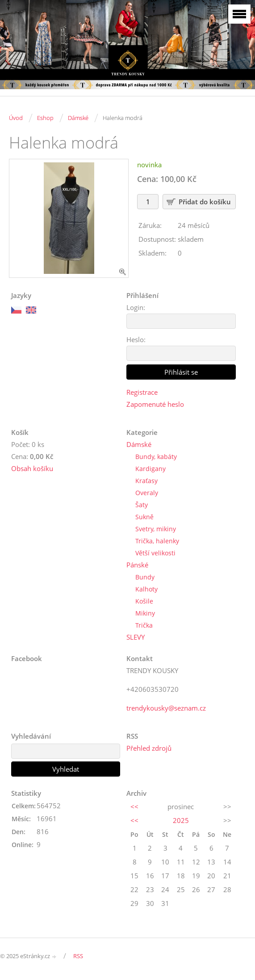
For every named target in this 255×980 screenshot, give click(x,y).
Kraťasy (146, 481)
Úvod (16, 118)
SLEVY (136, 637)
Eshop (45, 118)
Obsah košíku (32, 468)
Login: (136, 307)
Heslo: (136, 339)
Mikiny (145, 613)
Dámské (78, 118)
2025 (181, 820)
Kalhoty (146, 589)
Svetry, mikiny (156, 529)
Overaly (147, 493)
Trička (144, 625)
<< (134, 806)
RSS (78, 956)
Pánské (137, 565)
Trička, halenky (157, 541)
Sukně (144, 517)
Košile (144, 601)
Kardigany (150, 469)
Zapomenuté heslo (155, 404)
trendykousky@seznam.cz (166, 708)
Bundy (145, 577)
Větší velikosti (155, 553)
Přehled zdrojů (149, 748)
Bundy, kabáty (156, 457)
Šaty (142, 505)
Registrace (142, 392)
